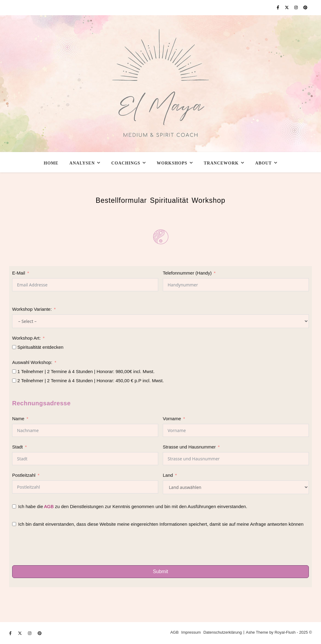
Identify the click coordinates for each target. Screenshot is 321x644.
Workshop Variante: (32, 309)
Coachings (126, 163)
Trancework (221, 163)
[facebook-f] (278, 7)
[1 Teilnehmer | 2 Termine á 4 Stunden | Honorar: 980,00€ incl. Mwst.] (14, 371)
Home (51, 163)
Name (18, 419)
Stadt (17, 447)
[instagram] (297, 7)
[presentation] (58, 547)
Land (168, 475)
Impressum (191, 632)
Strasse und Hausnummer (189, 447)
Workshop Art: (26, 338)
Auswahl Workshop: (32, 362)
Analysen (82, 163)
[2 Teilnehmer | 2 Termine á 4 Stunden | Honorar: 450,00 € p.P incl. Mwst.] (14, 381)
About (263, 163)
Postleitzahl (24, 475)
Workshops (172, 163)
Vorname (172, 419)
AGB (49, 506)
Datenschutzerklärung (223, 632)
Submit (161, 571)
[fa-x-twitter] (287, 7)
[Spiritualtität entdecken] (14, 347)
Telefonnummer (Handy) (187, 273)
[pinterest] (305, 7)
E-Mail (19, 273)
